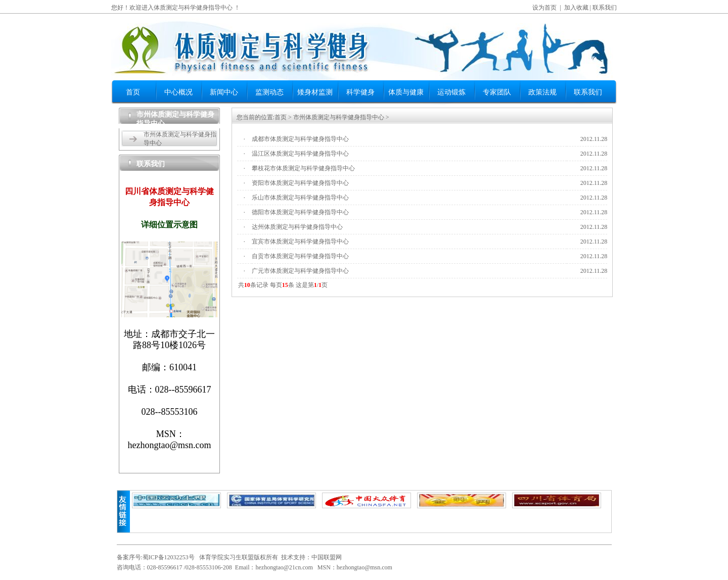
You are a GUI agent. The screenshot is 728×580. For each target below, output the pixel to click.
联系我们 (605, 8)
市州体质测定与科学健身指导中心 (339, 117)
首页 (133, 92)
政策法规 (542, 92)
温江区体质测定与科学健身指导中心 (300, 154)
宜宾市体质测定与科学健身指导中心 (300, 241)
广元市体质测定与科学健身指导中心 (300, 271)
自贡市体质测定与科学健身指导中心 (300, 256)
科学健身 (360, 92)
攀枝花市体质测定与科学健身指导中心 (303, 168)
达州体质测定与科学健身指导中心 (297, 227)
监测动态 (269, 92)
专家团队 (497, 92)
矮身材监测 (315, 92)
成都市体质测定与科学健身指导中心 (300, 139)
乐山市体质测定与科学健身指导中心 (300, 198)
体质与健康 (406, 92)
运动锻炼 (451, 92)
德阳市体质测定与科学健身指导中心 (300, 212)
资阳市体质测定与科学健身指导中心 (300, 183)
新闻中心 (224, 92)
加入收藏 (576, 8)
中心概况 (178, 92)
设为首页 (544, 8)
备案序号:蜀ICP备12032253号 (156, 557)
